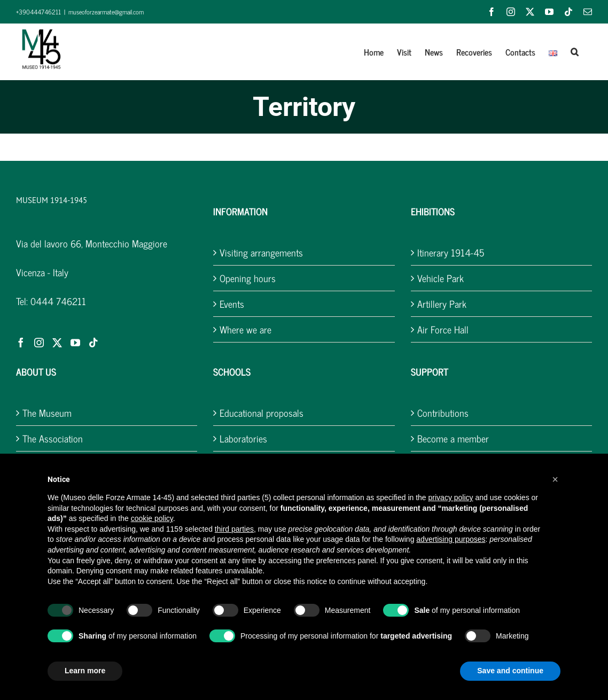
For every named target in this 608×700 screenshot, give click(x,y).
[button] (575, 52)
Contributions (443, 413)
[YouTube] (75, 343)
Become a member (453, 438)
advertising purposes (451, 539)
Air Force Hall (443, 329)
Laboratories (243, 438)
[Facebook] (21, 343)
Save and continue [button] (510, 671)
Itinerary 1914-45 (451, 252)
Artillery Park (442, 304)
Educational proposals (262, 413)
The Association (53, 438)
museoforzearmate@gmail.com (106, 12)
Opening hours (248, 278)
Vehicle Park (441, 278)
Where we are (245, 329)
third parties (234, 529)
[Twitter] (57, 343)
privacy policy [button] (451, 497)
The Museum (47, 413)
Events (232, 304)
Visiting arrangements (261, 252)
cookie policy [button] (152, 518)
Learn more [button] (85, 671)
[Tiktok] (93, 343)
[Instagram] (39, 343)
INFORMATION (240, 211)
